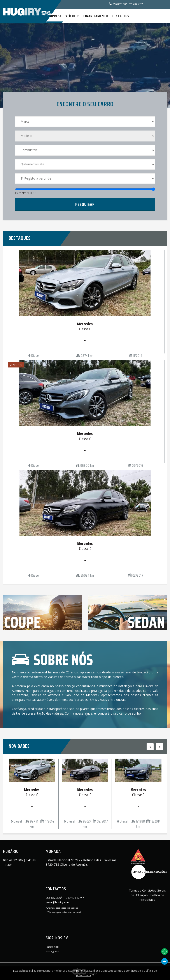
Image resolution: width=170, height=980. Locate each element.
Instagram (52, 951)
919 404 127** (136, 4)
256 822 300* (120, 4)
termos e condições (126, 971)
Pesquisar (85, 204)
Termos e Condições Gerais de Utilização (147, 893)
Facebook (52, 947)
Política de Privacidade (152, 897)
